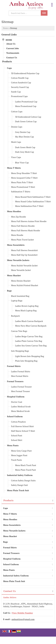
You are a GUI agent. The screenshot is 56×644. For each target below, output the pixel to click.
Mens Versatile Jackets (18, 260)
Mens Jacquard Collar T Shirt (24, 178)
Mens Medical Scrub (20, 411)
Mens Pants (13, 445)
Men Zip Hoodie (19, 217)
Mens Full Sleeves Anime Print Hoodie (29, 221)
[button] (22, 613)
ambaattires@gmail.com (23, 619)
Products (7, 61)
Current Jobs (13, 48)
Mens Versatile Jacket (21, 270)
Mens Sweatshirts (16, 245)
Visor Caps (16, 157)
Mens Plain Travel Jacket (22, 240)
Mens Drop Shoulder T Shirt (24, 173)
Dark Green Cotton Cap (26, 121)
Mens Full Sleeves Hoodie (23, 226)
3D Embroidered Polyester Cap (25, 73)
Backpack (15, 316)
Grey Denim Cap (23, 132)
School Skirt (17, 440)
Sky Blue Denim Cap (24, 137)
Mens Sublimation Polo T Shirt (29, 206)
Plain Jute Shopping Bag (26, 361)
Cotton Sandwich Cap (21, 82)
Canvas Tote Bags (19, 331)
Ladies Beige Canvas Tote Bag (29, 336)
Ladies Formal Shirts (21, 371)
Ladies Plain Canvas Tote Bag (29, 341)
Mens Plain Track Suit (18, 490)
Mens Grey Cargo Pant (21, 451)
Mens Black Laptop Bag (26, 310)
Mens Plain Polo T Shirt (22, 182)
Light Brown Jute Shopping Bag (30, 356)
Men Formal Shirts (20, 376)
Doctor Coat (17, 402)
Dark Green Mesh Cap (25, 147)
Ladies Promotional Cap (26, 102)
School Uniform (15, 416)
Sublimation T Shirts (21, 192)
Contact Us (12, 57)
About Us (11, 44)
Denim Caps (17, 127)
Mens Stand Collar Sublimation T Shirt (33, 201)
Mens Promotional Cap (26, 106)
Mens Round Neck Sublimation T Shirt (33, 197)
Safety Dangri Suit (19, 485)
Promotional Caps (19, 96)
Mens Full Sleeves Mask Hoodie (26, 230)
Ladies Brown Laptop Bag (27, 306)
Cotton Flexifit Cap (20, 78)
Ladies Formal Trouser (21, 387)
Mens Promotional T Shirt (23, 187)
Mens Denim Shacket (21, 281)
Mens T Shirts (14, 168)
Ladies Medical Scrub (21, 406)
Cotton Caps (17, 111)
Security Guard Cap (20, 87)
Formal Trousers (15, 381)
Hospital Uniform (16, 397)
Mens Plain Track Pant (25, 470)
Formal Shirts (14, 366)
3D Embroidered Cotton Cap (28, 117)
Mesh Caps (16, 142)
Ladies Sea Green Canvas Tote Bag (31, 346)
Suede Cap (16, 92)
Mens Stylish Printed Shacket (25, 285)
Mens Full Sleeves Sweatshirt (24, 250)
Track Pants (17, 460)
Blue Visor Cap (22, 163)
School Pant (17, 435)
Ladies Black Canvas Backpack (29, 321)
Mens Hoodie (17, 235)
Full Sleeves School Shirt (22, 426)
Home (5, 28)
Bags (9, 291)
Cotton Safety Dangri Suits (23, 480)
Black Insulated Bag (20, 296)
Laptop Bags (17, 301)
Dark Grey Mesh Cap (24, 152)
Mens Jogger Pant (19, 455)
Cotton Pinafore (18, 422)
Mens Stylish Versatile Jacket (24, 265)
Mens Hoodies (14, 211)
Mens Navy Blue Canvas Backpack (31, 326)
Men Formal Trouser (20, 391)
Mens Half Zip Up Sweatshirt (24, 255)
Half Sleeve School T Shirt (23, 431)
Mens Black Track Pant (26, 465)
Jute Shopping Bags (20, 351)
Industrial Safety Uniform (20, 475)
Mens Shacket (14, 275)
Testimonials (13, 53)
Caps (9, 68)
